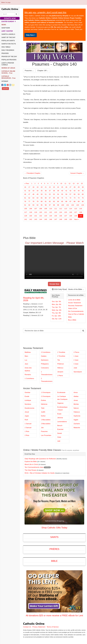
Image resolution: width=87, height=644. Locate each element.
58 (74, 194)
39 (58, 191)
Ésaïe (59, 414)
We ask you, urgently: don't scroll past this (45, 12)
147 (56, 219)
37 (50, 191)
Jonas (76, 400)
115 (76, 209)
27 (70, 187)
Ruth (26, 420)
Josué (27, 412)
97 (50, 205)
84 (58, 202)
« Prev (27, 184)
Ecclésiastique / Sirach (62, 409)
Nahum (76, 408)
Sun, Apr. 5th (56, 301)
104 (83, 205)
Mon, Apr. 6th (57, 304)
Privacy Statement (39, 627)
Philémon (61, 364)
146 (51, 219)
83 (54, 202)
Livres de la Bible (74, 300)
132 (41, 216)
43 (74, 191)
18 (33, 187)
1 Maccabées (46, 420)
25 (62, 187)
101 (68, 205)
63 (33, 198)
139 (76, 216)
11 (65, 184)
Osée (59, 437)
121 (46, 212)
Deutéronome (29, 408)
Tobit (43, 408)
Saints (54, 537)
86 (66, 202)
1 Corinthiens (29, 379)
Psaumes (44, 431)
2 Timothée (61, 356)
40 (62, 191)
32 (29, 191)
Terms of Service (53, 627)
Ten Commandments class (34, 467)
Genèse (27, 392)
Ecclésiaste (61, 392)
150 (71, 219)
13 (74, 184)
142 (31, 219)
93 (33, 205)
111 (56, 209)
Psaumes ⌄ (29, 71)
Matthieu (28, 352)
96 (46, 205)
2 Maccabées (46, 424)
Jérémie (60, 418)
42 (70, 191)
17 (29, 187)
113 (66, 209)
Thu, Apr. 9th (56, 313)
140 (81, 216)
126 (71, 212)
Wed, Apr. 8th (57, 310)
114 (71, 209)
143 (36, 219)
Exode (27, 396)
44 (79, 191)
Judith (43, 412)
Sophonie (77, 416)
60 (83, 194)
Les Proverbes (46, 435)
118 (31, 212)
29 (79, 187)
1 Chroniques (46, 392)
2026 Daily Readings (58, 289)
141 (26, 219)
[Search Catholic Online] (16, 14)
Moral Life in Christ (31, 464)
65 (42, 198)
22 (50, 187)
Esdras (43, 400)
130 (31, 216)
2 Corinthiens (46, 352)
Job (42, 428)
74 (79, 198)
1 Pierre (60, 376)
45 (83, 191)
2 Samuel (28, 428)
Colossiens (45, 368)
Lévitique (28, 400)
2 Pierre (76, 352)
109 (46, 209)
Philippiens (45, 364)
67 (50, 198)
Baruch (60, 426)
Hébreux (60, 368)
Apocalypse (78, 372)
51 (46, 194)
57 (70, 194)
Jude (75, 368)
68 (54, 198)
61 (25, 198)
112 (61, 209)
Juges (27, 416)
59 (79, 194)
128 (81, 212)
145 (46, 219)
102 (73, 205)
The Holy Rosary (31, 470)
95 (42, 205)
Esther (43, 416)
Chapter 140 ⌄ (43, 71)
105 (26, 209)
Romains (28, 375)
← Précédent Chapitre (32, 173)
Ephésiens (45, 360)
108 (41, 209)
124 (61, 212)
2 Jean (76, 360)
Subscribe (5, 89)
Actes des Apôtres (28, 369)
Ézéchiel (60, 429)
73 (74, 198)
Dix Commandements (76, 311)
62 (29, 198)
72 (70, 198)
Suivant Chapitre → (77, 173)
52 (50, 194)
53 (54, 194)
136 (61, 216)
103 (78, 205)
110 (51, 209)
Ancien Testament (74, 303)
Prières (54, 549)
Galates (44, 356)
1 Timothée (61, 352)
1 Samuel (28, 424)
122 (51, 212)
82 (50, 202)
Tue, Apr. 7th (56, 307)
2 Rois (27, 435)
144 (41, 219)
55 (62, 194)
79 (38, 202)
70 (62, 198)
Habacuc (77, 412)
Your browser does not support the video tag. (54, 262)
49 (38, 194)
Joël (59, 441)
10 (61, 184)
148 (61, 219)
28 (74, 187)
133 (46, 216)
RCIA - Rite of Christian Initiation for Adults (40, 473)
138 (71, 216)
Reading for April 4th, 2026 (34, 299)
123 (56, 212)
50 (42, 194)
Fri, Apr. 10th (56, 316)
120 (41, 212)
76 (25, 202)
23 (54, 187)
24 (58, 187)
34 (38, 191)
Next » (77, 219)
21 (46, 187)
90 (83, 202)
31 (25, 191)
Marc (26, 356)
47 (29, 194)
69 (58, 198)
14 (78, 184)
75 (83, 198)
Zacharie (77, 424)
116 (81, 209)
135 (56, 216)
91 (25, 205)
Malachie (77, 428)
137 (66, 216)
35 (42, 191)
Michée (76, 404)
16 (25, 187)
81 (46, 202)
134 (51, 216)
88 (74, 202)
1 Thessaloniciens (47, 373)
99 (58, 205)
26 (66, 187)
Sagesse (60, 403)
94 (38, 205)
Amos (76, 392)
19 (38, 187)
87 (70, 202)
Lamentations (62, 422)
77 (29, 202)
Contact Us (27, 627)
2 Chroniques (46, 396)
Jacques (60, 372)
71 (66, 198)
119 (36, 212)
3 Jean (76, 364)
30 (83, 187)
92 (29, 205)
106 (31, 209)
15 (82, 184)
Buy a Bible (72, 320)
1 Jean (76, 356)
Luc (26, 360)
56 (66, 194)
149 (66, 219)
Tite (59, 360)
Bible (54, 561)
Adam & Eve (73, 308)
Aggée (76, 420)
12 (69, 184)
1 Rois (27, 431)
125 (66, 212)
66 (46, 198)
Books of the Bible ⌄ (76, 289)
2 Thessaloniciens (47, 380)
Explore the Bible (31, 462)
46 (25, 194)
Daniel (60, 433)
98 (54, 205)
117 (26, 212)
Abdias (76, 396)
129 (26, 216)
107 (36, 209)
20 (42, 187)
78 (33, 202)
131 (36, 216)
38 (54, 191)
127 (76, 212)
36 (46, 191)
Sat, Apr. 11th (57, 319)
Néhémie (44, 404)
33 (33, 191)
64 (38, 198)
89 (79, 202)
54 (58, 194)
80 (42, 202)
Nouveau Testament (75, 306)
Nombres (28, 404)
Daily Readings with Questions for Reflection (40, 459)
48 (33, 194)
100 (63, 205)
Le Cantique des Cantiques (62, 398)
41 (66, 191)
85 (62, 202)
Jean (26, 364)
